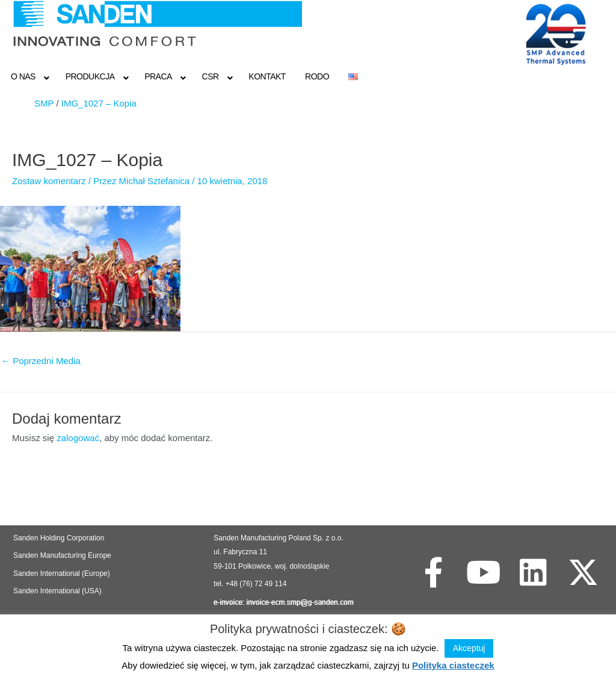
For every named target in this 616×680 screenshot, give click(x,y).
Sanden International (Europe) (62, 573)
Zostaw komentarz (49, 181)
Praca (158, 76)
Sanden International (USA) (57, 591)
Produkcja (90, 76)
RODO (317, 76)
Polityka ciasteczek (453, 665)
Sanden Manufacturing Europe (62, 555)
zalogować (78, 438)
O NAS (23, 76)
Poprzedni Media (41, 361)
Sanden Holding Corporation (60, 538)
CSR (211, 76)
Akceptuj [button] (469, 648)
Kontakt (267, 76)
